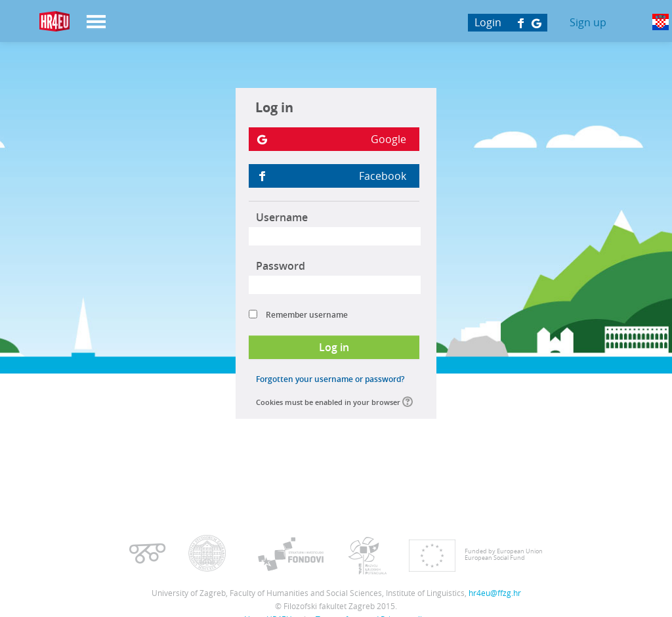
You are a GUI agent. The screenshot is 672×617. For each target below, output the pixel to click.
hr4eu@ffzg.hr (495, 593)
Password (281, 266)
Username (282, 217)
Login (488, 22)
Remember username (307, 315)
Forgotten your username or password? (330, 379)
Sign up (588, 22)
